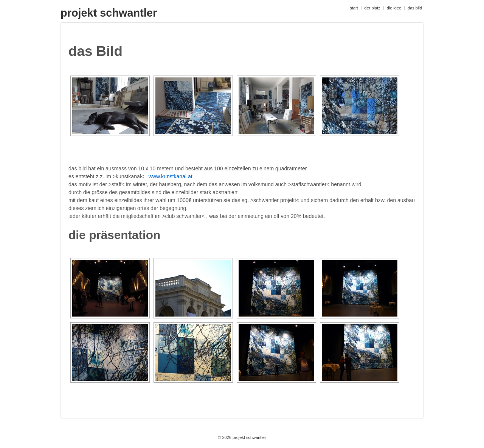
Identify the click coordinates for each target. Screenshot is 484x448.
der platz (372, 8)
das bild (415, 8)
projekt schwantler (109, 13)
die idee (394, 8)
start (354, 8)
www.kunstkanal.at (171, 176)
